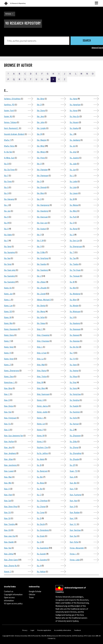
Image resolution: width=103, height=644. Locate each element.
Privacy (25, 630)
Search (87, 41)
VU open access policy (13, 604)
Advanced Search (97, 48)
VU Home (8, 14)
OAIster (32, 595)
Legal (32, 630)
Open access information (9, 599)
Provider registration (44, 630)
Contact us (9, 592)
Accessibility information (63, 630)
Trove (31, 598)
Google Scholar (35, 592)
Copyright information (13, 595)
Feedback (78, 630)
